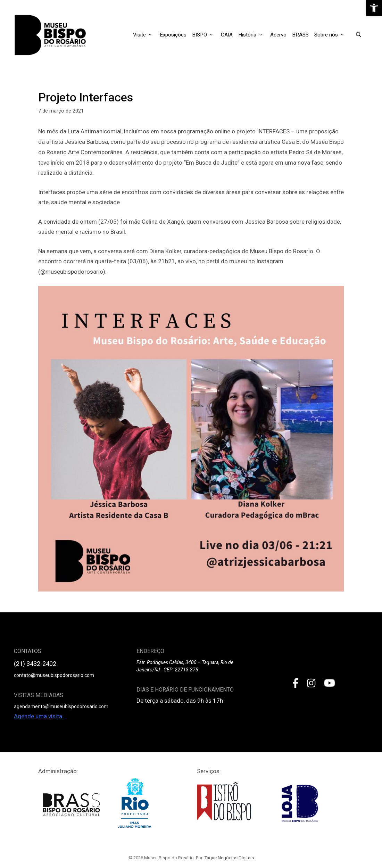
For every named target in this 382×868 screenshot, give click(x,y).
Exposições (173, 35)
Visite (145, 35)
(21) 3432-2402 (35, 664)
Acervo (278, 35)
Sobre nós (332, 35)
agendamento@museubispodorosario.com (61, 706)
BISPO (205, 35)
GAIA (227, 35)
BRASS (300, 35)
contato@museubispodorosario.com (54, 675)
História (253, 35)
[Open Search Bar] (359, 35)
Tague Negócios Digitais (229, 858)
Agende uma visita (38, 716)
